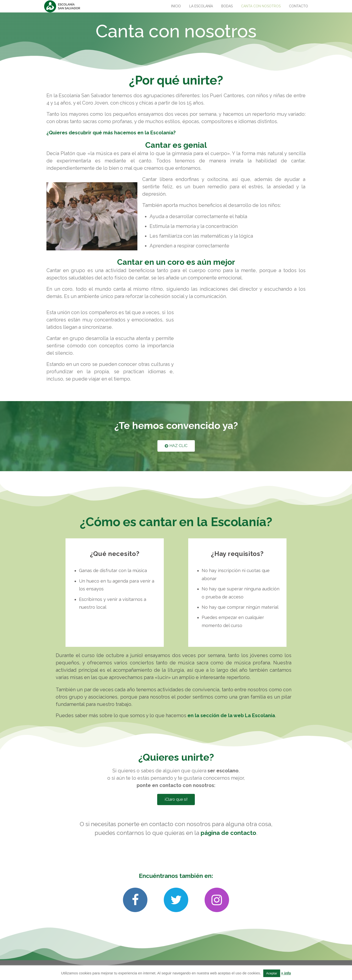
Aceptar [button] (272, 973)
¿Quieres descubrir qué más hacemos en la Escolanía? (111, 133)
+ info (286, 973)
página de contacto (228, 833)
